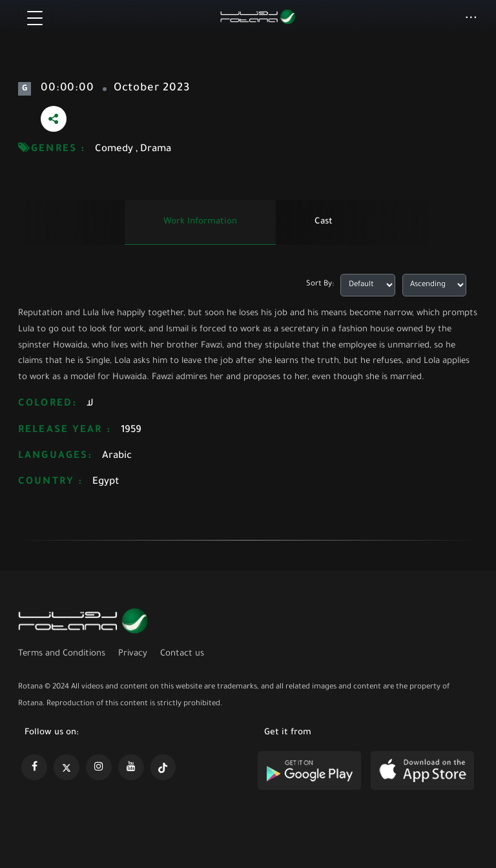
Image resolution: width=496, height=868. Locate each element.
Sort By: (320, 284)
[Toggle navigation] (35, 18)
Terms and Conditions (62, 654)
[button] (471, 19)
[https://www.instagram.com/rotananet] (99, 767)
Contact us (182, 654)
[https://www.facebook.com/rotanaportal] (34, 767)
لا (90, 404)
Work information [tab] (200, 222)
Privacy (133, 654)
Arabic (117, 456)
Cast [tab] (324, 222)
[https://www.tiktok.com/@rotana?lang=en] (163, 767)
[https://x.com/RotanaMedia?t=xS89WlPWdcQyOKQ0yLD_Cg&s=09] (67, 767)
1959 (131, 430)
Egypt (106, 482)
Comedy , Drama (133, 150)
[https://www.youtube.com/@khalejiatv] (131, 767)
